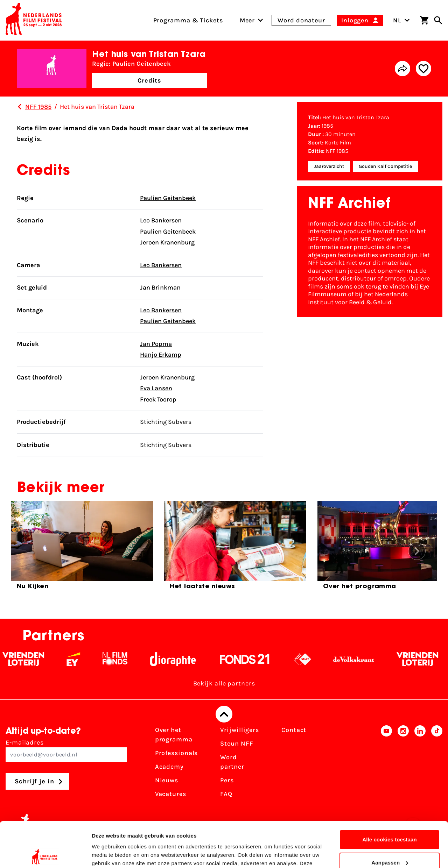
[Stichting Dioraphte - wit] (183, 659)
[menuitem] (247, 20)
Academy (169, 767)
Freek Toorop (158, 399)
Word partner (232, 762)
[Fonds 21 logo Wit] (254, 659)
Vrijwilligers (240, 730)
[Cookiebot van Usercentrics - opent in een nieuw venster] (45, 854)
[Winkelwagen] (424, 20)
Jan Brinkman (160, 287)
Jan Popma (156, 344)
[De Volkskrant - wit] (363, 659)
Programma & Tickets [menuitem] (188, 20)
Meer (247, 20)
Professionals (177, 753)
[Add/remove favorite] (423, 69)
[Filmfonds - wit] (125, 659)
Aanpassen (390, 817)
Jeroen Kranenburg (167, 242)
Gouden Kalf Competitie (385, 166)
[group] (82, 548)
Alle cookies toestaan (390, 794)
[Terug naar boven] (224, 714)
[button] (417, 551)
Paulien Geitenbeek (168, 198)
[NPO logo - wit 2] (312, 659)
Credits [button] (149, 80)
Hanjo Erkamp (161, 355)
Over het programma (174, 735)
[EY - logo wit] (83, 659)
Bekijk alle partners (224, 683)
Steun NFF (237, 744)
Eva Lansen (156, 388)
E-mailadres (66, 750)
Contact (294, 730)
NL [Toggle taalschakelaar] (401, 20)
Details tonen (108, 854)
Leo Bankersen (161, 220)
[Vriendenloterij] (33, 659)
